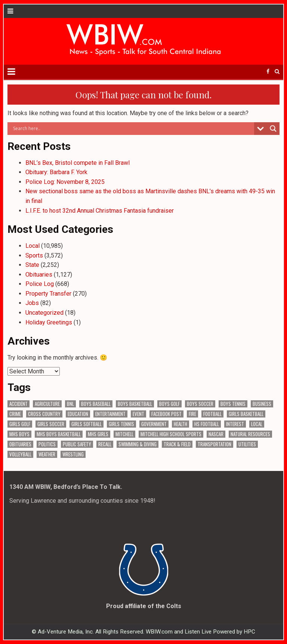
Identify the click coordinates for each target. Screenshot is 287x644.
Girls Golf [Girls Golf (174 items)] (20, 424)
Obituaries (39, 275)
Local (33, 246)
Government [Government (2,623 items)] (154, 424)
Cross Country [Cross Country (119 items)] (44, 414)
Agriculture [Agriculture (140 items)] (47, 404)
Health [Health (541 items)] (180, 424)
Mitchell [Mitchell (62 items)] (124, 434)
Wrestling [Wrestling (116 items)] (73, 454)
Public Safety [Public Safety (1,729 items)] (77, 444)
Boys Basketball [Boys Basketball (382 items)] (135, 404)
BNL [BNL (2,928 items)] (70, 404)
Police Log (40, 284)
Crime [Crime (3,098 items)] (15, 414)
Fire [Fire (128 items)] (192, 414)
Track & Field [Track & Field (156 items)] (177, 444)
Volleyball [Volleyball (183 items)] (20, 454)
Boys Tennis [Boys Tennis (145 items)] (233, 404)
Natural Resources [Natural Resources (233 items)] (250, 434)
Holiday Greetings (49, 322)
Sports (34, 255)
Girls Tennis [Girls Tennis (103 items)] (121, 424)
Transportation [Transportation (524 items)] (215, 444)
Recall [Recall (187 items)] (105, 444)
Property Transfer (48, 294)
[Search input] (133, 129)
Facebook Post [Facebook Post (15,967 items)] (166, 414)
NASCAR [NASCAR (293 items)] (216, 434)
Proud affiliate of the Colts (144, 606)
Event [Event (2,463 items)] (138, 414)
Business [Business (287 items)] (262, 404)
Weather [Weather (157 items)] (47, 454)
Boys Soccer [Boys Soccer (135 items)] (200, 404)
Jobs (32, 303)
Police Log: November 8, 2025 (65, 182)
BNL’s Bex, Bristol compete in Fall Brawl (78, 163)
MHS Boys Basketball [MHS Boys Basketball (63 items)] (59, 434)
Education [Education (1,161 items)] (78, 414)
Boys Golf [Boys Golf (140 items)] (169, 404)
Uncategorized (44, 313)
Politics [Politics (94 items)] (47, 444)
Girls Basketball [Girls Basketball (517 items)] (246, 414)
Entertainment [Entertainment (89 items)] (110, 414)
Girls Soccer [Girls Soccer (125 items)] (51, 424)
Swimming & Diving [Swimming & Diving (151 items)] (138, 444)
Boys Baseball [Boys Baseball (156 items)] (96, 404)
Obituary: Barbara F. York (56, 172)
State (32, 265)
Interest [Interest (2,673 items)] (235, 424)
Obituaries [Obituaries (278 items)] (20, 444)
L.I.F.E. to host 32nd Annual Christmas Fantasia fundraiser (100, 211)
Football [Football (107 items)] (212, 414)
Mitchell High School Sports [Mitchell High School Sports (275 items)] (171, 434)
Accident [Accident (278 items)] (18, 404)
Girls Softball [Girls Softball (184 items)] (87, 424)
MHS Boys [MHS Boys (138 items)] (19, 434)
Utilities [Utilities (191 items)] (247, 444)
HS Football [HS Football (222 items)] (207, 424)
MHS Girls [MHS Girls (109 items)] (98, 434)
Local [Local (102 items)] (257, 424)
